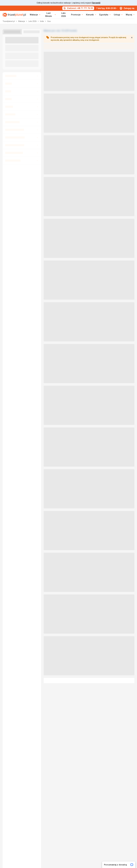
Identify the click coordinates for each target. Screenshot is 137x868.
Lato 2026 (63, 15)
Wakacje (22, 21)
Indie (42, 21)
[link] (50, 15)
